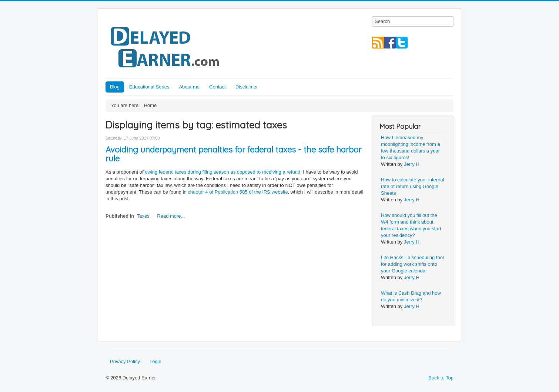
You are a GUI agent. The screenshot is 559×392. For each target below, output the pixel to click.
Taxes (143, 216)
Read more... (171, 216)
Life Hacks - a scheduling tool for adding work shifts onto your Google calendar (412, 264)
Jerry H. (412, 164)
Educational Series (149, 87)
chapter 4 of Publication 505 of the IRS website (238, 192)
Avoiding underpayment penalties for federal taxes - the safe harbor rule (233, 154)
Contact (217, 87)
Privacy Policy (125, 361)
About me (189, 87)
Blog (115, 87)
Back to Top (441, 378)
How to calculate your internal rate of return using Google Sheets (413, 186)
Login (155, 361)
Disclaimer (247, 87)
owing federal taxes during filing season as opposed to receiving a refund (222, 172)
